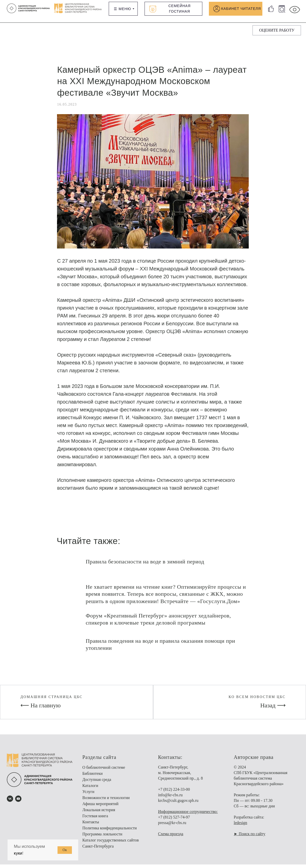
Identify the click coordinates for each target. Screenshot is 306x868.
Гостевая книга (95, 819)
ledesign (241, 826)
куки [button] (18, 853)
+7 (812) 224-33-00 (174, 793)
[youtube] (18, 802)
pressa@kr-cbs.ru (172, 826)
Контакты (91, 825)
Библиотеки (93, 777)
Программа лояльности (102, 838)
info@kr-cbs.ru (171, 798)
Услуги (89, 795)
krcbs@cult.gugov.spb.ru (178, 804)
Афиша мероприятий (101, 807)
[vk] (10, 802)
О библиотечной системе (104, 771)
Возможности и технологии (106, 801)
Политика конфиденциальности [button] (110, 832)
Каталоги (90, 789)
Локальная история (99, 813)
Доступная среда (97, 783)
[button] (277, 30)
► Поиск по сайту (250, 837)
